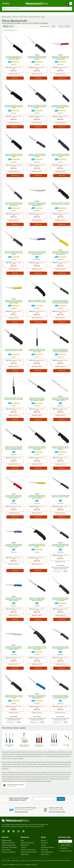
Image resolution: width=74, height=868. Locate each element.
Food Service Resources (28, 850)
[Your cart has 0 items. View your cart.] (69, 3)
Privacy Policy (16, 861)
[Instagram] (3, 831)
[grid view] (6, 26)
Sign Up (61, 799)
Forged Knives (54, 745)
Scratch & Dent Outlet (27, 843)
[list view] (11, 26)
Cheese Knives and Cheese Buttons (24, 746)
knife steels (48, 781)
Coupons (24, 847)
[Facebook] (13, 831)
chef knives (30, 781)
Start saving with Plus (21, 812)
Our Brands (45, 843)
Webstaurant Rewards (8, 843)
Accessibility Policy (36, 861)
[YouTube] (8, 831)
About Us (44, 840)
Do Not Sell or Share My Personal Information (57, 861)
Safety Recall (25, 854)
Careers (43, 845)
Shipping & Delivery (65, 851)
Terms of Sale (6, 861)
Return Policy (45, 854)
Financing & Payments (48, 847)
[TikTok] (18, 831)
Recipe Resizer (6, 850)
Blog (22, 840)
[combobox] (37, 9)
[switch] (53, 26)
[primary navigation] (6, 3)
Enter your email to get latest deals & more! (19, 799)
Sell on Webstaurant (47, 852)
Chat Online (63, 848)
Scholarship (45, 850)
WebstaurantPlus (7, 840)
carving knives (38, 781)
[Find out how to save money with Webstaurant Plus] (10, 62)
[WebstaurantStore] (26, 820)
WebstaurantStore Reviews (29, 852)
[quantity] (5, 78)
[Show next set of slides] (70, 740)
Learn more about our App (57, 812)
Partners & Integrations (9, 852)
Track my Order (65, 845)
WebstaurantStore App (9, 845)
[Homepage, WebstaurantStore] (37, 3)
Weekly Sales (25, 845)
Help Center (65, 841)
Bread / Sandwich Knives (9, 746)
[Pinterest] (24, 831)
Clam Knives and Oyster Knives (39, 746)
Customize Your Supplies (9, 847)
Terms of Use (25, 861)
